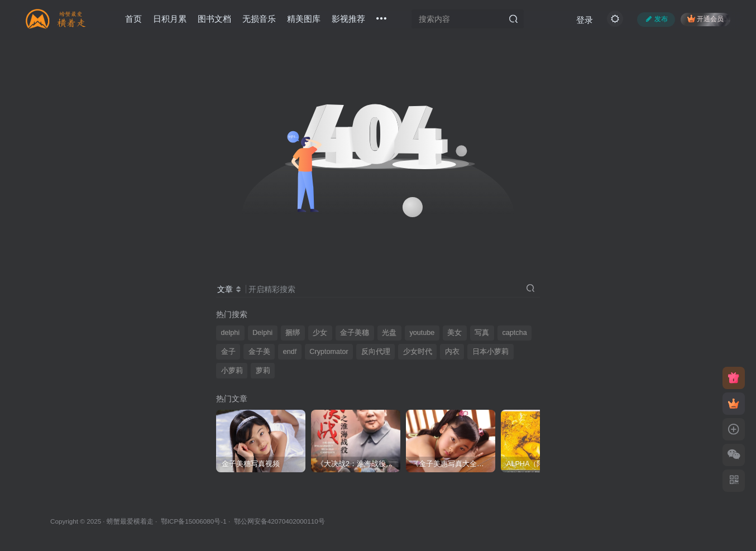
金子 (228, 352)
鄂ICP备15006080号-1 (194, 521)
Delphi (262, 333)
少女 (320, 333)
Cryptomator (329, 352)
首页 (133, 19)
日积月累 (170, 19)
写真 (482, 333)
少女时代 (418, 352)
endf (290, 352)
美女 (454, 333)
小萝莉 (232, 371)
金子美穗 (355, 333)
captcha (515, 333)
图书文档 (214, 19)
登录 (585, 20)
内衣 (452, 352)
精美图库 (304, 19)
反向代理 (376, 352)
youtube (422, 333)
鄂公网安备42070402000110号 (279, 521)
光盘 (389, 333)
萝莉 (263, 371)
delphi (231, 333)
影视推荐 (348, 19)
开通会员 (705, 19)
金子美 (259, 352)
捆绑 (293, 333)
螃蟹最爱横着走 (130, 521)
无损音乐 (259, 19)
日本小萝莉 (491, 352)
